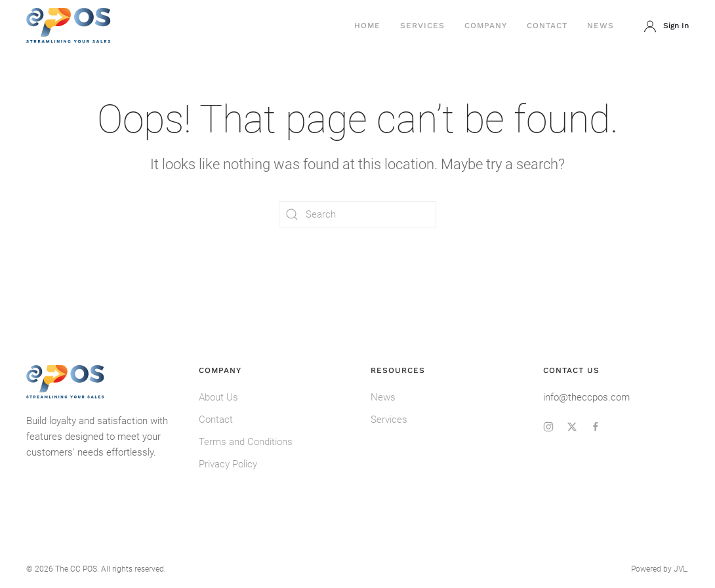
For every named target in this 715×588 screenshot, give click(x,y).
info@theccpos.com (586, 397)
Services (422, 26)
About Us (218, 397)
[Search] (357, 214)
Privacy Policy (228, 464)
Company (486, 26)
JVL (680, 569)
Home (367, 26)
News (601, 26)
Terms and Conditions (246, 442)
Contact (547, 26)
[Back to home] (69, 26)
